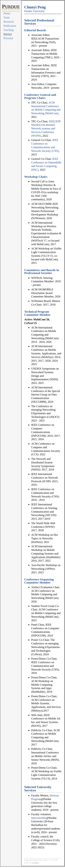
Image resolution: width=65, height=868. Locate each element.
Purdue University (34, 11)
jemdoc (36, 863)
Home (7, 13)
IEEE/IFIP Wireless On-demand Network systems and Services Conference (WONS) (46, 129)
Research (9, 22)
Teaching (8, 30)
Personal (8, 38)
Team (6, 18)
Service (8, 34)
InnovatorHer (39, 818)
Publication (10, 26)
